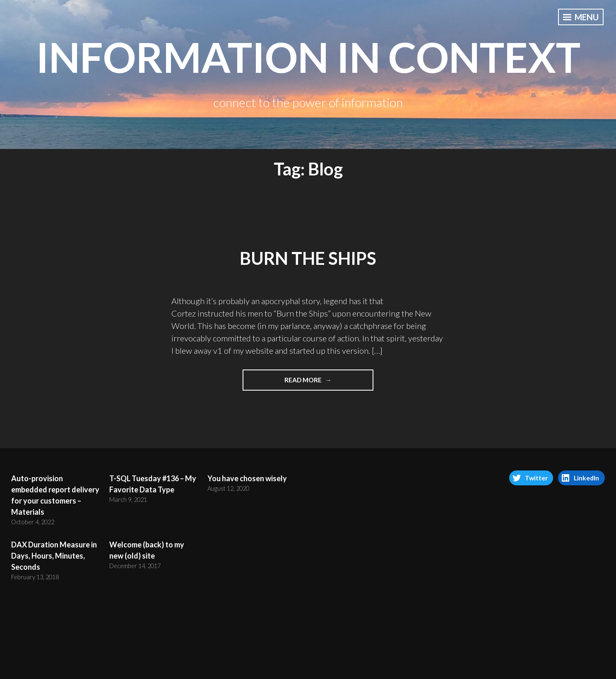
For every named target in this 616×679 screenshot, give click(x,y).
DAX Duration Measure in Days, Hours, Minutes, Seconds (54, 556)
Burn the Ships (308, 258)
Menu (581, 17)
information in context (308, 57)
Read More (312, 383)
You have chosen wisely (247, 478)
